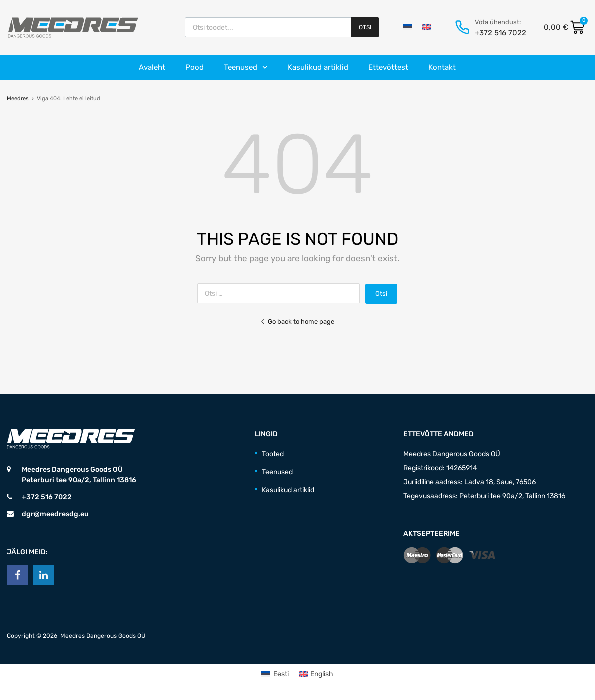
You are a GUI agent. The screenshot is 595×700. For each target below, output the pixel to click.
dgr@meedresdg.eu (55, 514)
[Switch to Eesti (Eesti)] (275, 675)
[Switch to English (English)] (316, 675)
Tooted (273, 454)
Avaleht (152, 67)
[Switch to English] (426, 27)
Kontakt (442, 67)
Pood (195, 67)
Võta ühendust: (498, 22)
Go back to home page (297, 322)
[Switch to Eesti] (407, 27)
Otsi (365, 27)
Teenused (246, 68)
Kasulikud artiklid (318, 67)
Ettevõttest (388, 67)
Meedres (18, 99)
